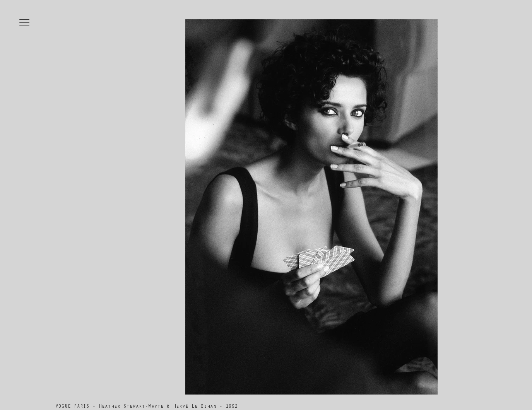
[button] (24, 23)
